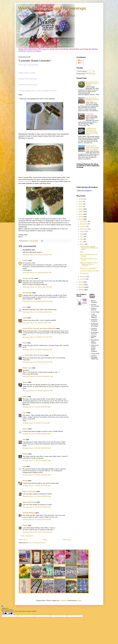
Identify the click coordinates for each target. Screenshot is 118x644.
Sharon (25, 429)
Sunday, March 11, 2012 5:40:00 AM (37, 448)
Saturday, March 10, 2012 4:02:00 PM (37, 301)
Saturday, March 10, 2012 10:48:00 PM (38, 376)
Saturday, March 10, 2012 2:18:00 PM (37, 255)
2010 (81, 285)
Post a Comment (27, 536)
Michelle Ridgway (29, 513)
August (83, 231)
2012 (81, 219)
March (83, 244)
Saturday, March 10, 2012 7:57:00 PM (37, 337)
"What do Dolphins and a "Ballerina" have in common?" (89, 264)
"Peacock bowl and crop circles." (88, 259)
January (83, 279)
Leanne (25, 260)
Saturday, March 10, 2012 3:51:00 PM (37, 287)
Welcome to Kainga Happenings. (53, 8)
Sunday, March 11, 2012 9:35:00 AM (37, 475)
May (82, 239)
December (84, 221)
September (84, 229)
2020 (81, 199)
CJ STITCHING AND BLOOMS (34, 355)
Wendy (25, 481)
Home (45, 540)
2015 (81, 212)
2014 (81, 214)
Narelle (25, 525)
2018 (81, 204)
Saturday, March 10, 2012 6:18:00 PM (37, 312)
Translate (90, 74)
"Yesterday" (90, 114)
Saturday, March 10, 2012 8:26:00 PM (37, 350)
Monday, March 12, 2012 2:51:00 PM (37, 519)
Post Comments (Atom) (37, 543)
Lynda (25, 318)
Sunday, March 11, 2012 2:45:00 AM (37, 407)
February (83, 276)
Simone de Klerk (28, 278)
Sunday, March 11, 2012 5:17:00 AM (36, 423)
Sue (24, 439)
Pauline (25, 454)
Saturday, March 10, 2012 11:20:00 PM (38, 391)
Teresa (25, 396)
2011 (81, 282)
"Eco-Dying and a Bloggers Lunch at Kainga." (92, 83)
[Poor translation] (10, 614)
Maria (25, 343)
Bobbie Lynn (27, 368)
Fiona (25, 413)
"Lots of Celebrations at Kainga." (88, 255)
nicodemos (63, 600)
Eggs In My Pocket (29, 491)
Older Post (67, 540)
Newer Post (23, 540)
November (84, 224)
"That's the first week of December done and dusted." (92, 148)
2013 (81, 217)
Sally (24, 466)
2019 (81, 201)
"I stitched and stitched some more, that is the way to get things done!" (92, 132)
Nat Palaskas (27, 293)
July (82, 234)
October (83, 226)
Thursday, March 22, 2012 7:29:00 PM (37, 532)
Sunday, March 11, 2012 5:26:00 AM (37, 434)
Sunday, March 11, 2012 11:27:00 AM (37, 486)
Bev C (82, 60)
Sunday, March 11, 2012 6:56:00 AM (37, 460)
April (82, 241)
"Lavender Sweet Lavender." (90, 271)
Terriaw (25, 382)
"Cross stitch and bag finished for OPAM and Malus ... (89, 248)
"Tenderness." (85, 273)
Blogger (79, 600)
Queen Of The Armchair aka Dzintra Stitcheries (39, 328)
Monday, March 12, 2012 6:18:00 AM (37, 496)
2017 (81, 207)
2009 (81, 287)
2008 (81, 290)
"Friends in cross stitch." (88, 268)
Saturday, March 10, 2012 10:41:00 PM (38, 362)
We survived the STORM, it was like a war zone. (92, 99)
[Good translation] (5, 614)
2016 (81, 209)
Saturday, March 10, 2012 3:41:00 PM (37, 273)
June (82, 237)
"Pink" (82, 252)
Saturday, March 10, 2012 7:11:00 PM (37, 323)
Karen (25, 307)
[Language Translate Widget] (86, 71)
